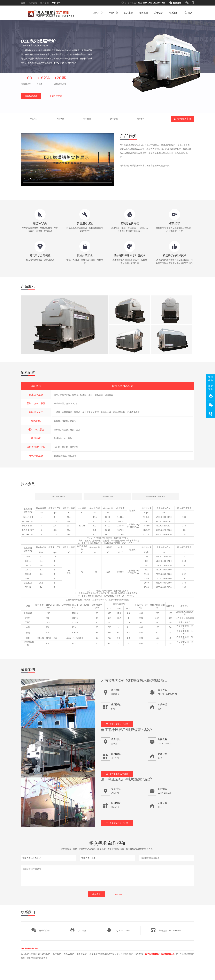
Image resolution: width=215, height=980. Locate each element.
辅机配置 (62, 119)
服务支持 (144, 13)
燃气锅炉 (50, 14)
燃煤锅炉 (93, 954)
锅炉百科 (56, 3)
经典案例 (45, 3)
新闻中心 (98, 13)
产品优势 (44, 119)
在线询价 (118, 894)
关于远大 (33, 3)
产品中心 (113, 13)
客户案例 (128, 13)
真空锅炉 (57, 954)
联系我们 (174, 13)
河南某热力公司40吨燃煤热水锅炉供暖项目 (134, 680)
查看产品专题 (56, 96)
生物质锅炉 (82, 954)
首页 (23, 3)
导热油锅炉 (69, 954)
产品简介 (27, 119)
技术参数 (79, 119)
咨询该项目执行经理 (119, 724)
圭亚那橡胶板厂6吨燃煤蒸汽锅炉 (126, 730)
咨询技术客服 (184, 119)
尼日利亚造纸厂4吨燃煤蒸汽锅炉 (126, 779)
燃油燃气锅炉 (44, 954)
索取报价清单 (31, 96)
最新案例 (97, 119)
